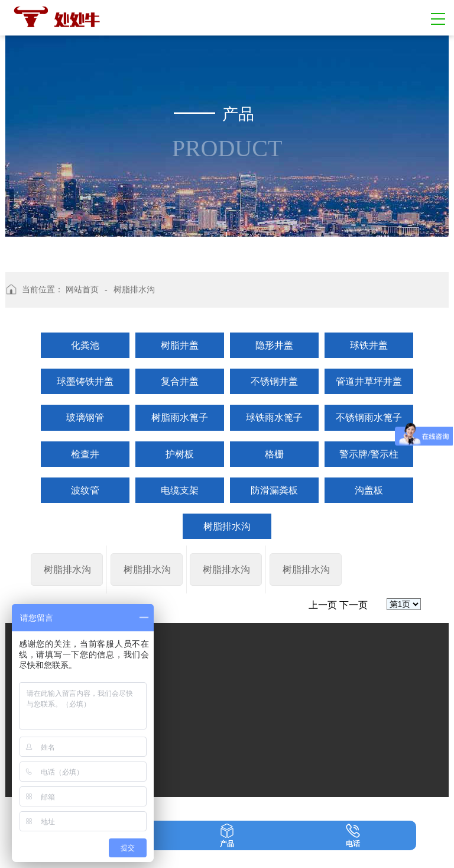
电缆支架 (180, 490)
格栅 (274, 454)
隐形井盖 (274, 345)
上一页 (323, 676)
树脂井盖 (180, 345)
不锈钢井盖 (274, 381)
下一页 (354, 676)
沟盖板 (369, 490)
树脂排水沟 (227, 526)
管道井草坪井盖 (369, 381)
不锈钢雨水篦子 (369, 417)
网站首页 (82, 290)
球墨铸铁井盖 (85, 381)
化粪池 (85, 345)
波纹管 (85, 490)
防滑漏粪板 (274, 490)
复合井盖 (180, 381)
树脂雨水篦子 (180, 417)
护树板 (180, 454)
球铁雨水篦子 (274, 417)
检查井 (85, 454)
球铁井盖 (369, 345)
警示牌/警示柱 (369, 454)
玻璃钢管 (85, 417)
